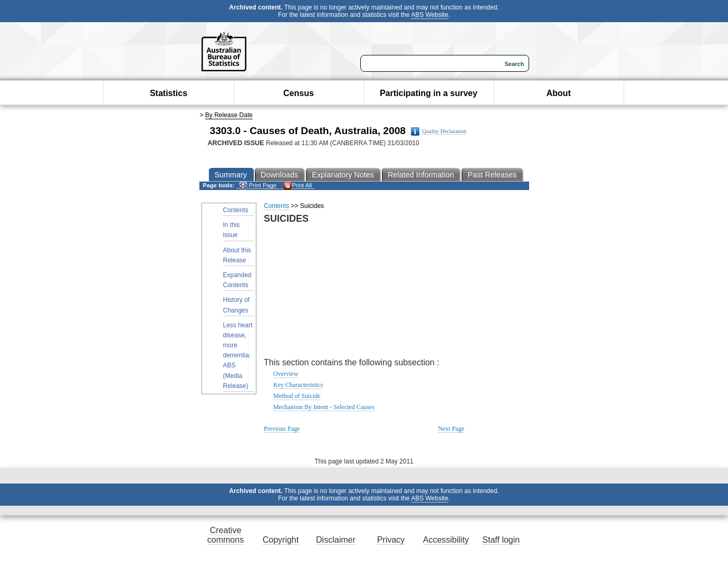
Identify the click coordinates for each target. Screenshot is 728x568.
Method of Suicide (297, 396)
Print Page (258, 186)
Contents (236, 210)
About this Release (237, 255)
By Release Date (229, 115)
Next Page (451, 429)
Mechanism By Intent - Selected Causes (324, 407)
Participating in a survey (429, 93)
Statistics (169, 93)
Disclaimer (336, 540)
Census (299, 93)
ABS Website (429, 15)
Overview (286, 374)
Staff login (501, 540)
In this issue (232, 230)
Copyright (281, 540)
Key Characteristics (298, 385)
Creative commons (226, 535)
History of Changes (237, 305)
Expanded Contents (237, 280)
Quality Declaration (439, 131)
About (559, 93)
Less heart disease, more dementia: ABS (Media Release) (238, 356)
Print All (298, 186)
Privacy (391, 540)
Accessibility (446, 540)
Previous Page (282, 429)
